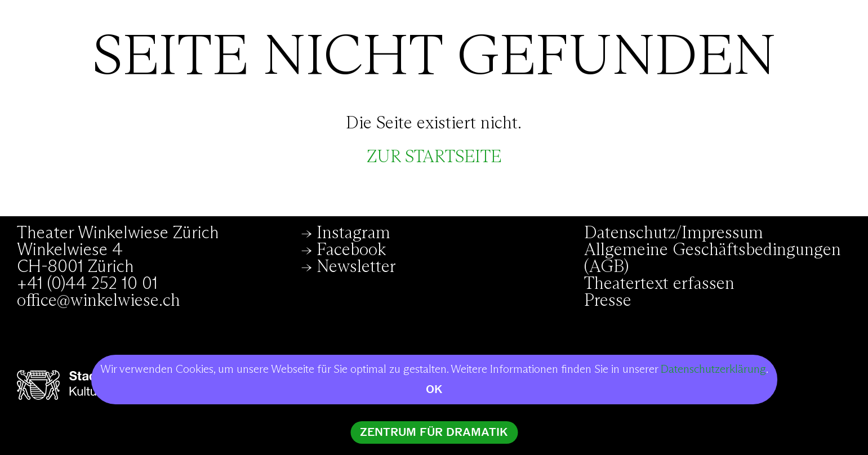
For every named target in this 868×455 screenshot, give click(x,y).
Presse (608, 301)
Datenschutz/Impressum (674, 233)
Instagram (353, 233)
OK (434, 389)
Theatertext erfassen (659, 284)
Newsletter (356, 267)
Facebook (351, 250)
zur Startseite (434, 157)
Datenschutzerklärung (713, 369)
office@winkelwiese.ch (99, 301)
